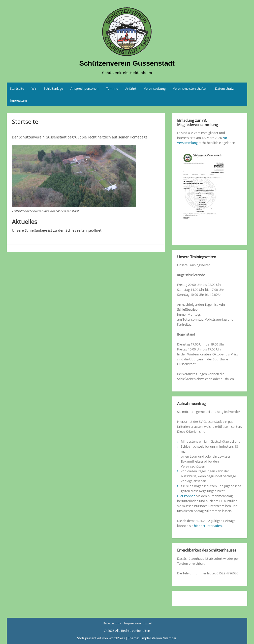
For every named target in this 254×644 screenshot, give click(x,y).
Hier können (186, 496)
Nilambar (170, 638)
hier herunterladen (208, 526)
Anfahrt (131, 88)
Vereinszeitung (155, 88)
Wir (34, 88)
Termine (112, 88)
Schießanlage (53, 88)
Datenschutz (224, 88)
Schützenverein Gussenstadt (127, 63)
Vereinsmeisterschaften (190, 88)
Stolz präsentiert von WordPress (101, 638)
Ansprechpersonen (84, 88)
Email (148, 623)
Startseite (17, 88)
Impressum (18, 100)
